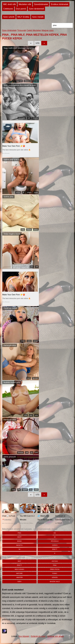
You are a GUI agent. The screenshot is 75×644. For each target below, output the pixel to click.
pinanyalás (22, 118)
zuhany (29, 192)
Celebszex (8, 9)
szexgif (36, 341)
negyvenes (19, 569)
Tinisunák (22, 30)
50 (19, 549)
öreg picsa (55, 569)
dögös (55, 577)
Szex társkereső (36, 9)
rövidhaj (55, 541)
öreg (23, 230)
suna (36, 415)
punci (55, 573)
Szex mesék (38, 17)
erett (26, 415)
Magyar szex (48, 30)
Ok (55, 533)
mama (19, 541)
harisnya (35, 378)
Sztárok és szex (38, 636)
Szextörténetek (41, 4)
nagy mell (19, 81)
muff (19, 537)
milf (29, 118)
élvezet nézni (29, 81)
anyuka (55, 561)
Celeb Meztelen (34, 30)
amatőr (19, 577)
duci (37, 81)
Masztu (19, 545)
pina (32, 267)
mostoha (35, 118)
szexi (14, 490)
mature (29, 230)
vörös (36, 490)
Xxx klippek (24, 636)
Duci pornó (21, 9)
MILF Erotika (23, 17)
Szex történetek (9, 30)
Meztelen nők (25, 4)
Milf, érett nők (10, 4)
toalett (36, 192)
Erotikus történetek (60, 4)
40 (55, 537)
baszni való (55, 582)
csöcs (29, 341)
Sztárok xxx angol (55, 636)
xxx (32, 453)
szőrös (18, 192)
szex (20, 582)
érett (29, 378)
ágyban (25, 490)
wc (24, 192)
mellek (23, 341)
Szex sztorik (9, 17)
